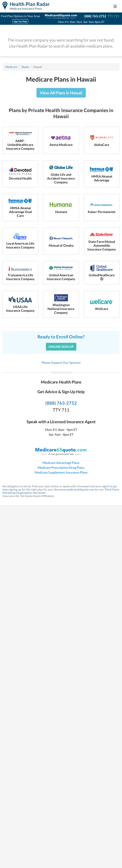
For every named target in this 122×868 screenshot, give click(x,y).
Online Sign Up (61, 347)
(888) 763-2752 (95, 16)
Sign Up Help (20, 21)
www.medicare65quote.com (77, 489)
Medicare (11, 67)
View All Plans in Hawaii (61, 93)
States (25, 67)
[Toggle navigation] (115, 6)
